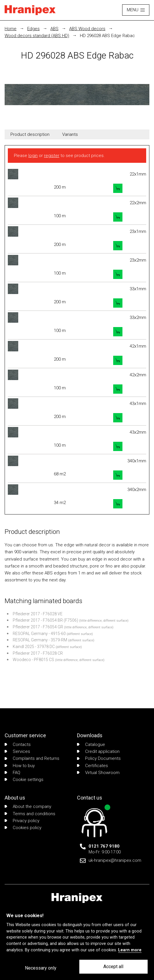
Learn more (130, 950)
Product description (30, 134)
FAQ (12, 773)
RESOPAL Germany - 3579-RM (40, 640)
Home (11, 29)
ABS (54, 29)
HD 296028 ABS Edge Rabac (107, 36)
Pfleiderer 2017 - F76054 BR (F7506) (45, 620)
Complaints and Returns (32, 758)
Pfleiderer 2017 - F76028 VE (38, 614)
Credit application (98, 751)
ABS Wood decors (87, 29)
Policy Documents (99, 758)
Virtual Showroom (98, 773)
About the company (28, 806)
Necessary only (41, 968)
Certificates (92, 766)
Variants (70, 134)
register (52, 156)
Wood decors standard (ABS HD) (37, 36)
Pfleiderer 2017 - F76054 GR (38, 627)
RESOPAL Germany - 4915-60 (39, 634)
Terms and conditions (30, 814)
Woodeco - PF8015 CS (33, 660)
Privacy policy (22, 821)
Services (17, 751)
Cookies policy (23, 828)
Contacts (18, 744)
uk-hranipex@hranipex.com (115, 860)
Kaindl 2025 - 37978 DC (34, 647)
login (33, 156)
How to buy (20, 766)
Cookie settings (24, 780)
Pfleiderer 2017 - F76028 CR (38, 653)
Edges (33, 29)
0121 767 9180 (104, 846)
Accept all (113, 967)
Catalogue (91, 744)
